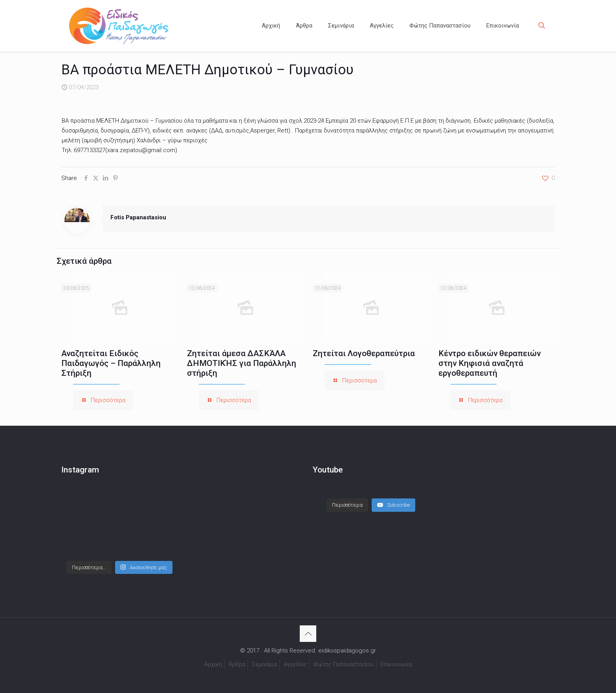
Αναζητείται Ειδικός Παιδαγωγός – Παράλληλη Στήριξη (111, 363)
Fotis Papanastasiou (138, 217)
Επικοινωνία (396, 664)
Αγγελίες (295, 664)
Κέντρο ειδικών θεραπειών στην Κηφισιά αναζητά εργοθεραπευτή (489, 363)
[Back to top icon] (308, 634)
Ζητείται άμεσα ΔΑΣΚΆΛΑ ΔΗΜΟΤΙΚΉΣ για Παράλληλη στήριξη (242, 363)
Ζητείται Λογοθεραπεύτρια (364, 353)
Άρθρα (237, 664)
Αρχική (213, 664)
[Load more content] (347, 505)
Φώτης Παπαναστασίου (344, 664)
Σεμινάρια (264, 664)
